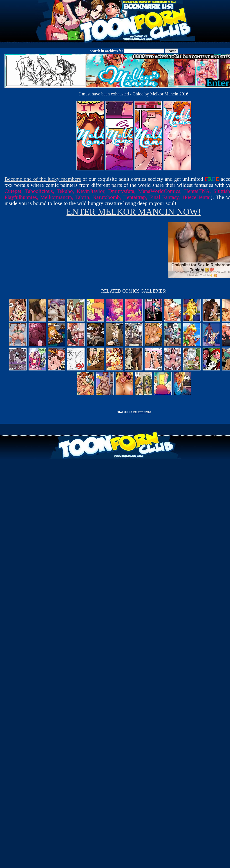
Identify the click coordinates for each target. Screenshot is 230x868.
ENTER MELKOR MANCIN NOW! (134, 212)
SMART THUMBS (142, 412)
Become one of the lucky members (43, 179)
